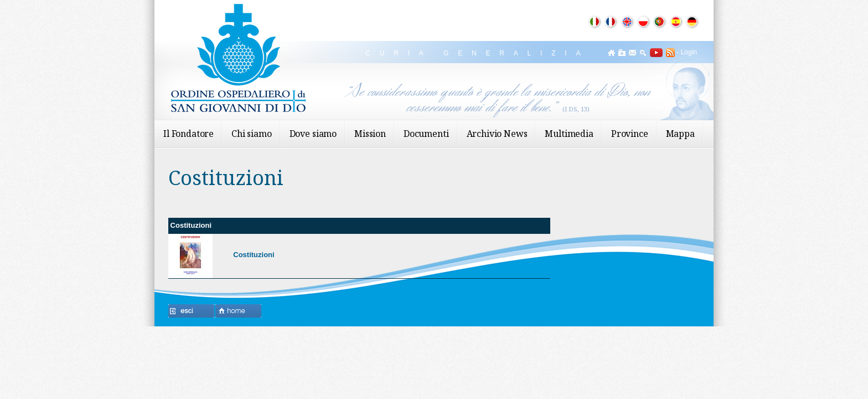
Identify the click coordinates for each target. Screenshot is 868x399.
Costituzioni (254, 255)
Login (689, 52)
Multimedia (569, 134)
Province (630, 134)
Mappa (680, 134)
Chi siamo (252, 134)
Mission (370, 134)
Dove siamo (313, 134)
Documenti (426, 134)
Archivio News (497, 134)
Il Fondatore (188, 134)
